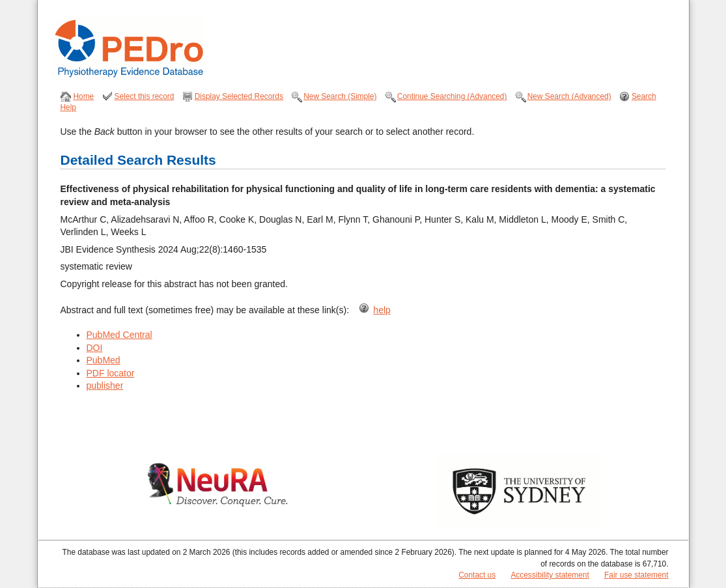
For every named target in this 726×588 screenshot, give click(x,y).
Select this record (145, 96)
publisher (105, 385)
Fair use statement (636, 575)
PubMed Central (119, 335)
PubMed (104, 360)
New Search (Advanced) (569, 96)
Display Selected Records (239, 96)
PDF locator (111, 373)
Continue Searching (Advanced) (452, 96)
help (382, 310)
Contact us (477, 575)
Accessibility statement (550, 575)
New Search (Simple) (340, 96)
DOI (95, 348)
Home (84, 96)
